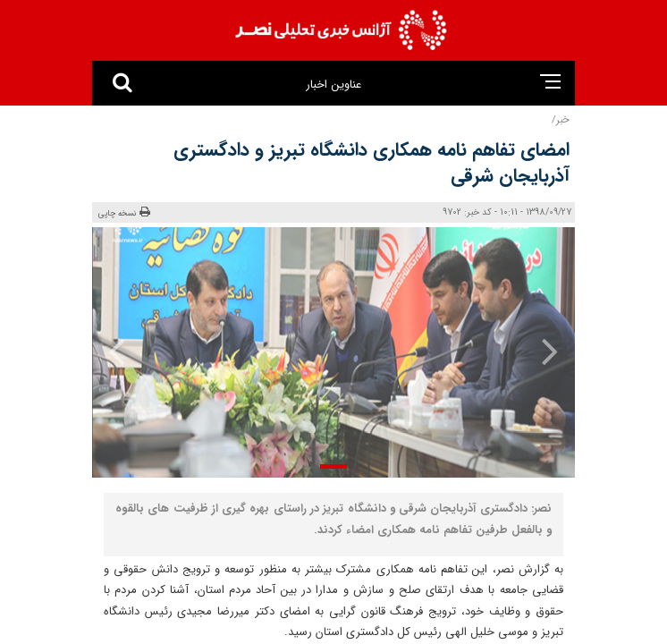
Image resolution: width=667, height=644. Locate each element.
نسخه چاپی (124, 213)
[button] (333, 466)
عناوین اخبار (333, 85)
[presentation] (538, 351)
